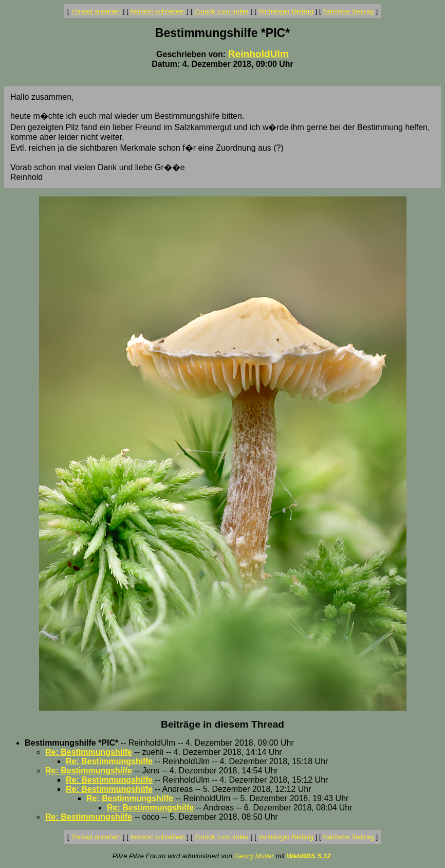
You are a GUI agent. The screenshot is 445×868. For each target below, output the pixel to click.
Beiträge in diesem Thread (222, 724)
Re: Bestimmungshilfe (89, 752)
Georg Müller (254, 856)
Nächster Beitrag (348, 11)
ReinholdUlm (258, 54)
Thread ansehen (96, 11)
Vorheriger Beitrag (286, 11)
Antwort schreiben (157, 11)
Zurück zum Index (221, 11)
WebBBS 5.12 (309, 856)
